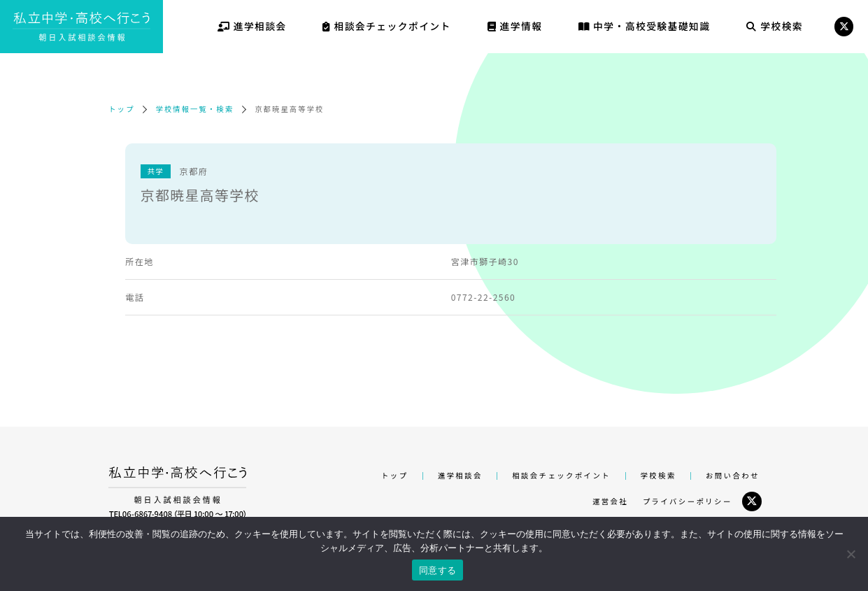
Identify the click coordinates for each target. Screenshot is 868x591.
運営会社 (610, 501)
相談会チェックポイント (386, 26)
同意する (437, 570)
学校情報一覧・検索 (194, 109)
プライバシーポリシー (688, 501)
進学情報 (515, 26)
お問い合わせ (733, 475)
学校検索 (775, 26)
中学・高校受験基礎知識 (644, 26)
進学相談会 (252, 26)
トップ (121, 109)
